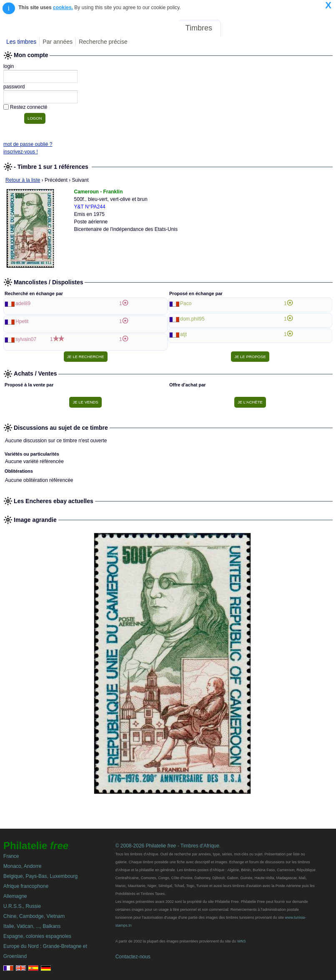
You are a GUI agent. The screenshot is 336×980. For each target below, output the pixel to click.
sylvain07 (26, 339)
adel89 (23, 303)
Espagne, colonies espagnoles (37, 936)
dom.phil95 (192, 319)
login (9, 66)
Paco (186, 303)
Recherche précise (103, 42)
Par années (58, 42)
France (11, 856)
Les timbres (21, 42)
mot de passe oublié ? (28, 144)
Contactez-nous (133, 957)
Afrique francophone (26, 886)
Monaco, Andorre (22, 866)
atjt (183, 334)
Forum (238, 28)
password (14, 87)
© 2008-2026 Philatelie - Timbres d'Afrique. (168, 846)
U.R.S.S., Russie (22, 906)
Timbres (199, 28)
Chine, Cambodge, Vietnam (34, 916)
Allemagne (15, 896)
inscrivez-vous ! (21, 152)
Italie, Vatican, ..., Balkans (32, 926)
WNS (242, 941)
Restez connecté (29, 107)
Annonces (271, 28)
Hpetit (22, 321)
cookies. (63, 8)
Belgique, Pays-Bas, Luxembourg (40, 876)
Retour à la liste (23, 180)
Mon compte (315, 28)
